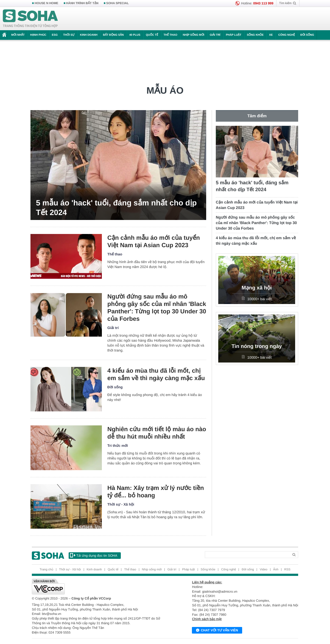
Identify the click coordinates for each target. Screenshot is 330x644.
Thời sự (69, 35)
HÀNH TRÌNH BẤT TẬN (82, 3)
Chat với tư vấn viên (217, 631)
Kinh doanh (89, 35)
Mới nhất (18, 35)
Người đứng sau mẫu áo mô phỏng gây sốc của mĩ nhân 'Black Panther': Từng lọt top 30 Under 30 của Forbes (157, 308)
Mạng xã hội (257, 288)
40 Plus (135, 35)
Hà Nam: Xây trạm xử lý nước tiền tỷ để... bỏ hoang (156, 492)
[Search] (247, 555)
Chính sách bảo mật (207, 619)
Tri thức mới (118, 446)
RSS (287, 570)
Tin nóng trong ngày (257, 346)
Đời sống (307, 35)
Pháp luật (234, 35)
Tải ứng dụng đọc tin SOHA (94, 555)
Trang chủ (46, 570)
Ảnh (276, 570)
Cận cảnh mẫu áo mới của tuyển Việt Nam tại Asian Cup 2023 (154, 241)
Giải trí (215, 35)
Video (264, 570)
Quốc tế (152, 35)
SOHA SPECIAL (118, 3)
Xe (271, 35)
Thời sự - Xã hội (121, 504)
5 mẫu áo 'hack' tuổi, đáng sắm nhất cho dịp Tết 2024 (116, 208)
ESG (55, 35)
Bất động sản (113, 35)
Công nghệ (286, 35)
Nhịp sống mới (194, 35)
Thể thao (170, 35)
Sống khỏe (255, 35)
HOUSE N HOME (46, 3)
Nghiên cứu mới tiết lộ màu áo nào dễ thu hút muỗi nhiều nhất (157, 433)
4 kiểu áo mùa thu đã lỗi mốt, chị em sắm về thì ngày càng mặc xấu (156, 374)
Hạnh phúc (38, 35)
